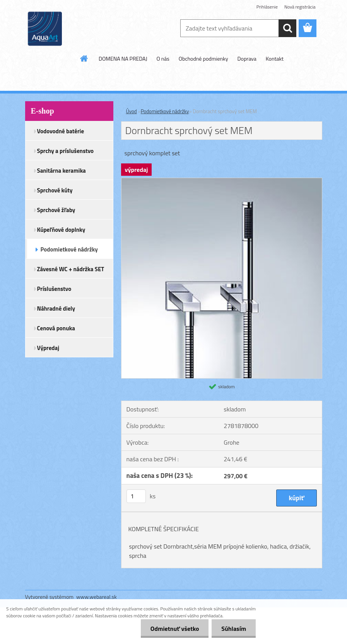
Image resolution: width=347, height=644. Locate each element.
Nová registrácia (300, 7)
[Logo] (78, 29)
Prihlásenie (267, 7)
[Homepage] (84, 58)
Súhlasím (234, 629)
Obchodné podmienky (203, 59)
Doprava (247, 59)
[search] (287, 28)
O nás (163, 59)
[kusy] (136, 496)
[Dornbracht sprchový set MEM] (222, 181)
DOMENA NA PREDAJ (123, 59)
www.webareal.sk (97, 597)
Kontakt (275, 59)
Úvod (132, 111)
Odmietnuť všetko (174, 629)
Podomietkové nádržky (165, 111)
